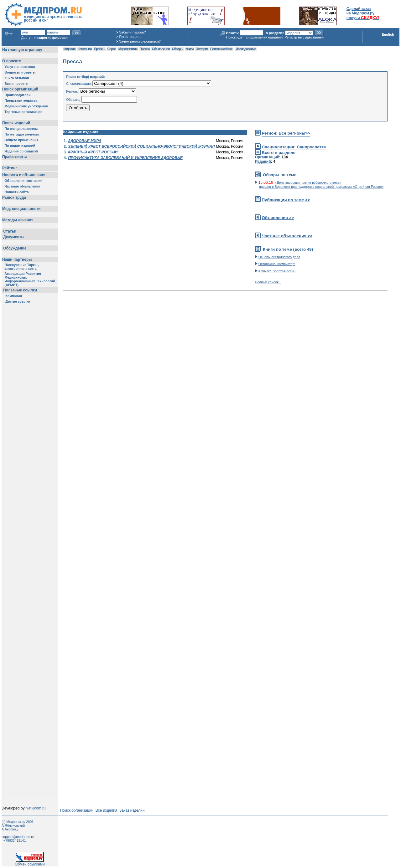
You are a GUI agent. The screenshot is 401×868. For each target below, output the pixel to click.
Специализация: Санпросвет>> (294, 147)
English (388, 34)
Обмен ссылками (30, 863)
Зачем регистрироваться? (140, 41)
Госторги (202, 49)
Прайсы (100, 49)
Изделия (69, 49)
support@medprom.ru (18, 837)
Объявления (161, 49)
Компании (85, 49)
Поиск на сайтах (221, 49)
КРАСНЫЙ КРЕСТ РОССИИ (93, 152)
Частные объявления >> (287, 236)
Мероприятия (128, 49)
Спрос (112, 49)
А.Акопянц (10, 829)
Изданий (263, 162)
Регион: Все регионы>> (286, 133)
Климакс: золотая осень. (277, 271)
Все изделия (106, 810)
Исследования (246, 49)
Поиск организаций (77, 810)
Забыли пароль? (132, 32)
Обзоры (178, 49)
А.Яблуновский (13, 825)
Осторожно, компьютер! (277, 264)
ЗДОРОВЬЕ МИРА (85, 141)
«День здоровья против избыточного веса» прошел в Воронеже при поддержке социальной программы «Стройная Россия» (321, 185)
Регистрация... (130, 37)
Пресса (145, 49)
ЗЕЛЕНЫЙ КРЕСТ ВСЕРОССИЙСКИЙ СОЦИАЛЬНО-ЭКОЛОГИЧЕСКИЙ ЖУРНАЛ (141, 146)
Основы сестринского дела (279, 257)
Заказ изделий (132, 810)
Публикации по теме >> (286, 200)
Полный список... (268, 282)
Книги (189, 49)
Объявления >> (278, 218)
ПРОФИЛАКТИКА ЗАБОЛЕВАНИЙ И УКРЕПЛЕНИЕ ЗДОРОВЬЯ (125, 158)
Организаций (267, 157)
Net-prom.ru (36, 808)
